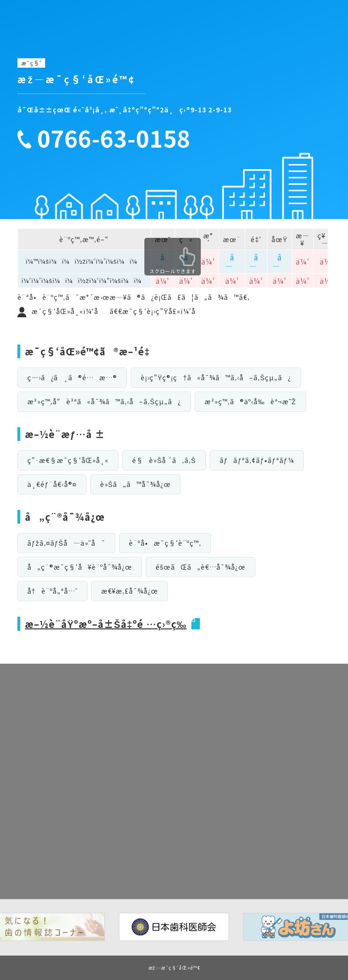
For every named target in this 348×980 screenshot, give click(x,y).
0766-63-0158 (119, 138)
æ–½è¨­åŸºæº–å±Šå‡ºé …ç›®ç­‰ (106, 624)
